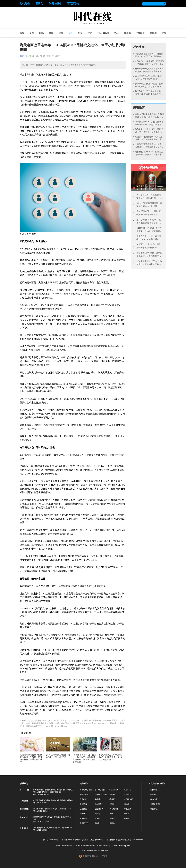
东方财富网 (99, 809)
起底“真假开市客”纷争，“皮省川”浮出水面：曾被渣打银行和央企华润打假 (147, 221)
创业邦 (97, 818)
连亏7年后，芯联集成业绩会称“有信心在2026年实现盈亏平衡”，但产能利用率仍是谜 (149, 94)
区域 (41, 33)
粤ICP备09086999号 (50, 840)
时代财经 (25, 4)
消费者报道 (55, 4)
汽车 (117, 33)
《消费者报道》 (155, 804)
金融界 (112, 804)
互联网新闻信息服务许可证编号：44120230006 (125, 840)
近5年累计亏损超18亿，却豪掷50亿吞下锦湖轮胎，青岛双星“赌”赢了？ (149, 132)
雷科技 (97, 823)
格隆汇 (112, 814)
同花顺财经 (114, 809)
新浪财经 (128, 795)
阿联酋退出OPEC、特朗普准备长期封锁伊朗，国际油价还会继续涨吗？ (149, 124)
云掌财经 (83, 818)
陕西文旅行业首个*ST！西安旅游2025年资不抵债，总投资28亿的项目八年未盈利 (150, 56)
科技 (80, 33)
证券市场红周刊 (101, 795)
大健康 (153, 33)
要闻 (32, 33)
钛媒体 (127, 814)
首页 (22, 33)
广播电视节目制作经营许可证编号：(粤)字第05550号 (83, 840)
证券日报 (128, 790)
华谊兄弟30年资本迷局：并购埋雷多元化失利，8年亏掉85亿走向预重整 (150, 117)
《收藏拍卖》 (154, 799)
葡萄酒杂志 (73, 4)
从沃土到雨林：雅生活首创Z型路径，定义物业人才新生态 (147, 263)
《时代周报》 (154, 790)
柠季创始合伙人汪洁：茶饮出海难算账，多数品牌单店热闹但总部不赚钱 (149, 71)
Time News (103, 33)
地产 (90, 33)
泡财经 (112, 818)
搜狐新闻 (113, 799)
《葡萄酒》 (153, 795)
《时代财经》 (154, 809)
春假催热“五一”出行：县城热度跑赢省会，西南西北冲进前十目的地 (149, 154)
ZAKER (83, 814)
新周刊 (39, 4)
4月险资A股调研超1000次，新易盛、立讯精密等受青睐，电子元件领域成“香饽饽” (149, 139)
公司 (70, 33)
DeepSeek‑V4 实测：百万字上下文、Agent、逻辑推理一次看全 (147, 230)
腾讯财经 (83, 799)
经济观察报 (84, 795)
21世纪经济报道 (86, 790)
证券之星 (83, 809)
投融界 (112, 823)
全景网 (97, 814)
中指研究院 (84, 823)
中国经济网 (114, 790)
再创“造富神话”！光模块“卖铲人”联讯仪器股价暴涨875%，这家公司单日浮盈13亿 (149, 79)
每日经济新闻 (100, 790)
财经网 (112, 795)
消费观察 (140, 33)
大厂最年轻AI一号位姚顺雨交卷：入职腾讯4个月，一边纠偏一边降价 (147, 197)
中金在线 (128, 809)
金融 (61, 33)
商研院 (127, 33)
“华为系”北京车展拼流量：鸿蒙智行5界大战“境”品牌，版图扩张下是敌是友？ (148, 205)
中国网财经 (129, 799)
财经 (51, 33)
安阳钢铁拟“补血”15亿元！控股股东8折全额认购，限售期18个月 (149, 86)
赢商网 (127, 818)
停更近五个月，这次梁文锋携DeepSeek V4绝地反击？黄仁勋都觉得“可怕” (147, 238)
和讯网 (127, 804)
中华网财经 (99, 804)
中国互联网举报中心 (64, 846)
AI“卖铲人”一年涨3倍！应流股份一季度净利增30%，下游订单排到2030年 (150, 64)
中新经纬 (83, 804)
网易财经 (98, 799)
